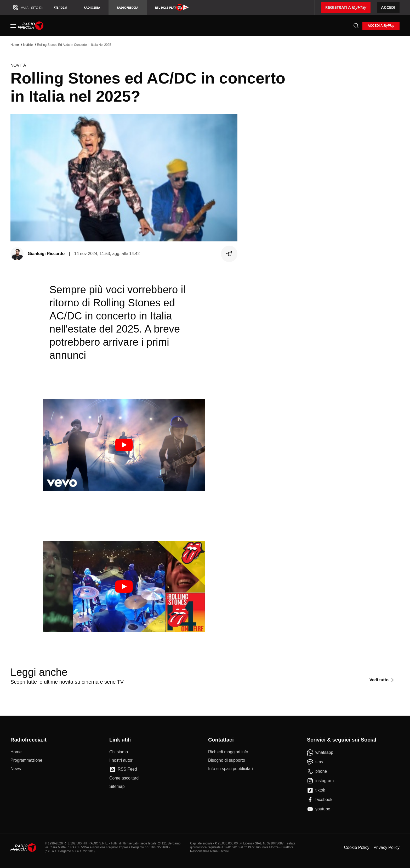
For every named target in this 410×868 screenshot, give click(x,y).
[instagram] (320, 781)
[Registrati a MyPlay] (346, 8)
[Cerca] (356, 26)
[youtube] (319, 809)
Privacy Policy (386, 847)
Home (15, 45)
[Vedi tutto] (382, 680)
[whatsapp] (320, 753)
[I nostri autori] (121, 760)
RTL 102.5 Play (172, 7)
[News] (16, 769)
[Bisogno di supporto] (227, 760)
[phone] (317, 771)
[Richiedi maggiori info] (228, 752)
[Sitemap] (117, 787)
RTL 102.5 (60, 7)
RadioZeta (92, 7)
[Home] (31, 26)
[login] (381, 26)
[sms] (315, 762)
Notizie (28, 45)
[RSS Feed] (123, 769)
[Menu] (13, 26)
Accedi (388, 7)
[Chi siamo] (119, 752)
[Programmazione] (26, 760)
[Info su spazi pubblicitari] (230, 769)
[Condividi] (229, 254)
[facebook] (320, 800)
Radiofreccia (128, 7)
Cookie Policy (357, 847)
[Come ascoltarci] (124, 778)
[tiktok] (316, 790)
